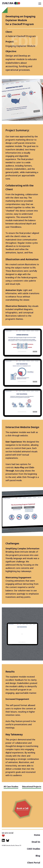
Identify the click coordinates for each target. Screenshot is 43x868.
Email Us (36, 842)
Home (37, 835)
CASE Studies (33, 849)
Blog (38, 856)
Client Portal (34, 863)
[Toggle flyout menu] (40, 4)
